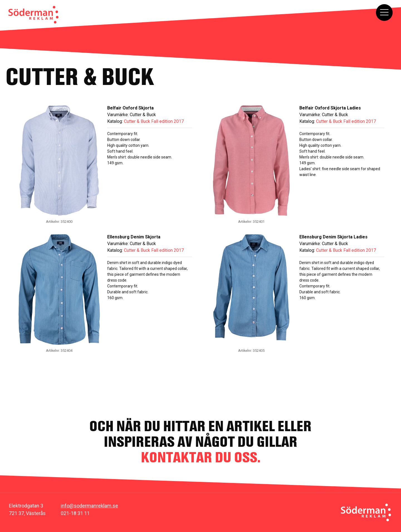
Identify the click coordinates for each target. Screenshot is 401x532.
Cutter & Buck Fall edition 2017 (154, 121)
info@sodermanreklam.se (89, 506)
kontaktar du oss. (201, 457)
